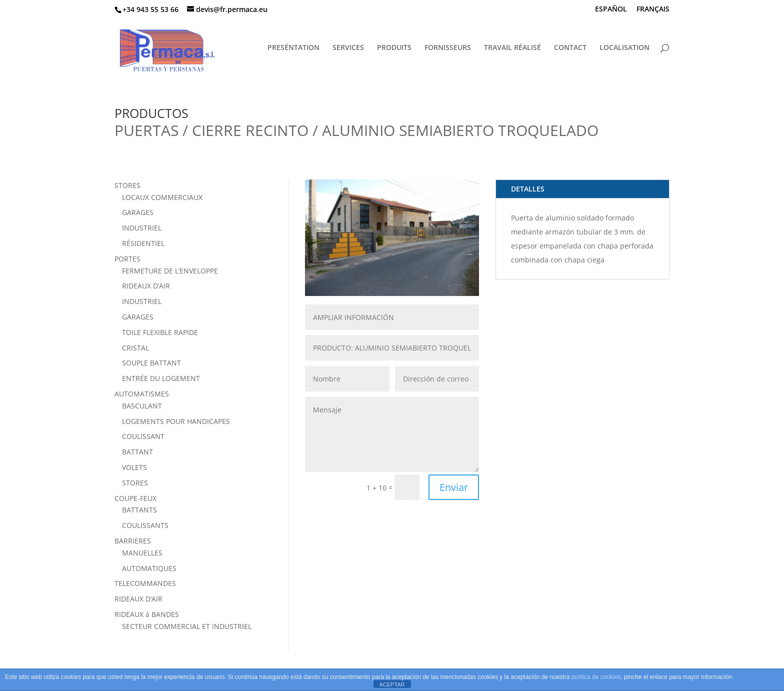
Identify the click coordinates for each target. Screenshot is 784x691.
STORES (127, 185)
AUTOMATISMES (142, 394)
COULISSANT (143, 436)
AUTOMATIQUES (149, 568)
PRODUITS (394, 48)
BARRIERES (133, 541)
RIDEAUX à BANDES (147, 614)
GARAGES (138, 212)
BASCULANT (142, 406)
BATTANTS (139, 510)
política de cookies (596, 677)
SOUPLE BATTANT (151, 363)
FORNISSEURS (448, 48)
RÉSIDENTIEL (143, 243)
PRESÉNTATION (293, 48)
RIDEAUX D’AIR (146, 286)
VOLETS (134, 467)
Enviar (454, 487)
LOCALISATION (624, 48)
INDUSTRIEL (142, 228)
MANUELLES (142, 553)
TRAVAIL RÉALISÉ (512, 48)
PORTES (127, 259)
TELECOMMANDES (145, 583)
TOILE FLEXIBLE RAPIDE (160, 332)
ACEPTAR (392, 684)
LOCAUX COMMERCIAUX (162, 197)
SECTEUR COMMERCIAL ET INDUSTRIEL (187, 626)
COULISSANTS (145, 525)
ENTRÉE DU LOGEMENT (161, 378)
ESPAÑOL (611, 9)
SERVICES (348, 48)
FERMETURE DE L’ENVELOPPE (170, 271)
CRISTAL (135, 348)
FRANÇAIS (653, 9)
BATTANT (137, 452)
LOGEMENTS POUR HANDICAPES (176, 421)
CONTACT (570, 48)
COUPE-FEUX (135, 498)
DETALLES (528, 189)
